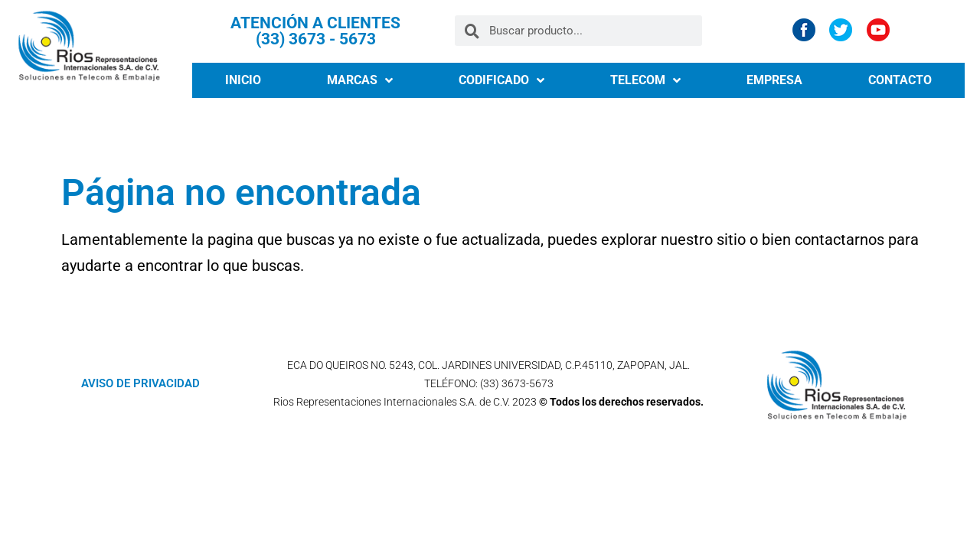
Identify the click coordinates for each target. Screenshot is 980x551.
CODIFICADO (501, 80)
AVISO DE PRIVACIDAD (140, 383)
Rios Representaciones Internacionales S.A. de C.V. (392, 402)
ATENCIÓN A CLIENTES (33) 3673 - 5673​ (315, 31)
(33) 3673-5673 (517, 383)
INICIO (243, 80)
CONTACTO (900, 80)
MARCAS (360, 80)
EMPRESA (774, 80)
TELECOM (645, 80)
